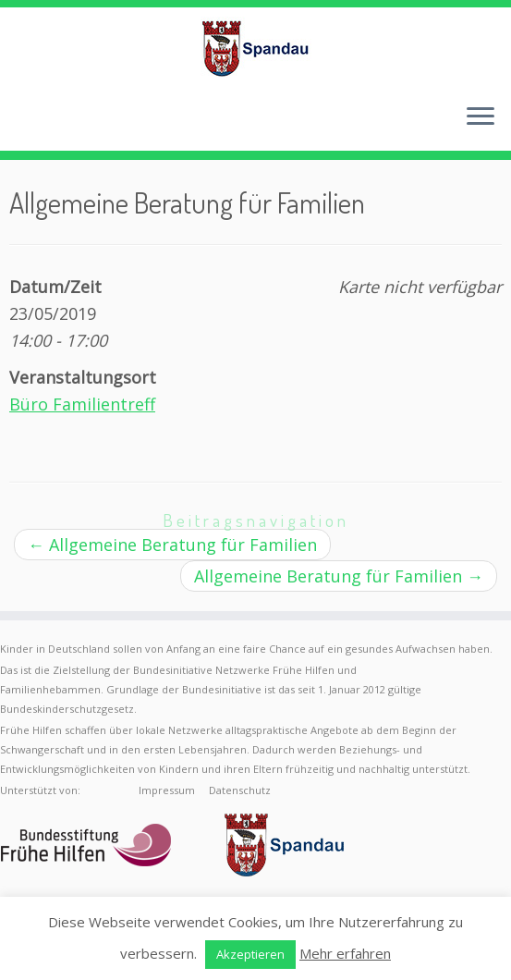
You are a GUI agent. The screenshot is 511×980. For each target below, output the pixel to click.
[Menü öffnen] (481, 117)
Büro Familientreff (82, 404)
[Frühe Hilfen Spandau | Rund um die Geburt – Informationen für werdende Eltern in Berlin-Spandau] (255, 48)
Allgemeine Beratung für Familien (172, 545)
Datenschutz (240, 790)
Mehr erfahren (345, 953)
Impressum (167, 790)
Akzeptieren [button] (250, 954)
